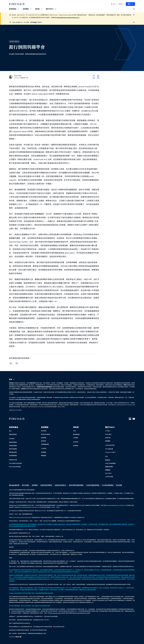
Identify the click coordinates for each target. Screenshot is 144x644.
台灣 (113, 4)
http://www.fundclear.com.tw (81, 613)
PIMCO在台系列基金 (15, 467)
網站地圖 (119, 485)
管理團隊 (108, 441)
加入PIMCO (108, 473)
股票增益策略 (13, 452)
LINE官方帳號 (109, 477)
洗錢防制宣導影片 (61, 485)
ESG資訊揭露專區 (108, 485)
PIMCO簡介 (108, 434)
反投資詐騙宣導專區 (93, 485)
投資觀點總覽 (45, 444)
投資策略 (44, 438)
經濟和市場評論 (46, 434)
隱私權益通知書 (14, 485)
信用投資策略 (13, 446)
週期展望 (44, 456)
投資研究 (44, 441)
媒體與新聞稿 (109, 467)
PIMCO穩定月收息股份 (16, 463)
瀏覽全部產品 (13, 434)
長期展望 (44, 452)
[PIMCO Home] (17, 4)
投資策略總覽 (13, 456)
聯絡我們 (108, 460)
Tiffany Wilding (18, 76)
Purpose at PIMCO (110, 452)
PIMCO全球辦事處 (110, 463)
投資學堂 (76, 446)
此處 (35, 22)
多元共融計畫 (109, 449)
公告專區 (76, 438)
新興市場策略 (13, 449)
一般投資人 (120, 4)
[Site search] (134, 10)
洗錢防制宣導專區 (46, 485)
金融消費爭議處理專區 (76, 485)
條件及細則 (26, 485)
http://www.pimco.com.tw (56, 613)
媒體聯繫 (108, 470)
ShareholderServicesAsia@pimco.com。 (68, 18)
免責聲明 (35, 485)
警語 (12, 380)
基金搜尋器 (76, 434)
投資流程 (108, 438)
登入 (130, 4)
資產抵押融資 (13, 442)
